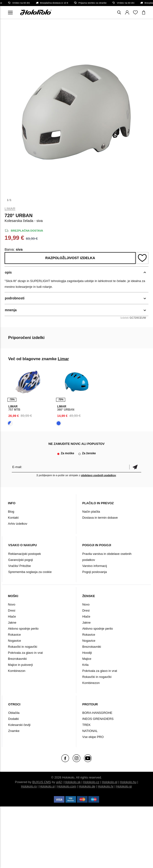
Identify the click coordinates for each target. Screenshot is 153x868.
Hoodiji (87, 653)
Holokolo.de (87, 786)
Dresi (12, 610)
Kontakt (13, 518)
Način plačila (91, 512)
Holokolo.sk (73, 782)
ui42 (59, 782)
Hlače (12, 617)
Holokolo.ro (29, 786)
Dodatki (13, 719)
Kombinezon (17, 671)
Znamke (14, 731)
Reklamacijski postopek (25, 554)
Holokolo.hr (106, 786)
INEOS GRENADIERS (98, 719)
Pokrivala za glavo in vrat (25, 653)
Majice (87, 659)
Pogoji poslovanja (95, 572)
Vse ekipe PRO (93, 737)
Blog (11, 512)
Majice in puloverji (20, 665)
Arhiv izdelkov (18, 524)
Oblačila (14, 713)
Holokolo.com (67, 786)
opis (8, 272)
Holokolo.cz (91, 782)
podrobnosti (15, 298)
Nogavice (14, 641)
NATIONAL (90, 731)
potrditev (135, 467)
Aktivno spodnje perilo (23, 629)
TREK (86, 725)
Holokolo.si (47, 786)
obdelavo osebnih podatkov (98, 475)
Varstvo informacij (95, 566)
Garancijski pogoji (21, 560)
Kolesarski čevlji (19, 725)
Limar (10, 209)
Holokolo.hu (128, 782)
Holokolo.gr (124, 786)
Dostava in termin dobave (100, 518)
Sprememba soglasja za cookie (30, 572)
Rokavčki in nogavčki (22, 647)
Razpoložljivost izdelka (70, 258)
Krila (85, 665)
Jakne (12, 623)
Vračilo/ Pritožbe (19, 566)
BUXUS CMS (41, 782)
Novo (12, 604)
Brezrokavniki (17, 659)
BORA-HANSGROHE (97, 713)
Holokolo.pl (109, 782)
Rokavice (14, 635)
